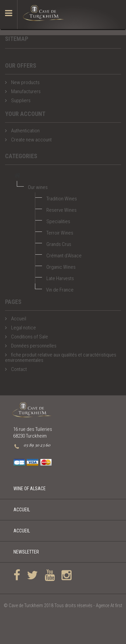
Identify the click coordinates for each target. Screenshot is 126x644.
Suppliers (20, 101)
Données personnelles (33, 346)
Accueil (18, 319)
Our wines (38, 187)
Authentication (25, 131)
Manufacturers (25, 91)
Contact (18, 369)
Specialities (58, 221)
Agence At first (109, 605)
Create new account (31, 140)
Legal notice (23, 328)
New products (25, 82)
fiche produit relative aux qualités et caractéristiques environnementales (61, 358)
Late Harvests (60, 278)
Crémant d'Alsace (64, 256)
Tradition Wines (62, 199)
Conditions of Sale (29, 337)
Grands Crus (59, 244)
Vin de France (60, 290)
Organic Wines (61, 267)
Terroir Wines (60, 233)
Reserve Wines (61, 210)
